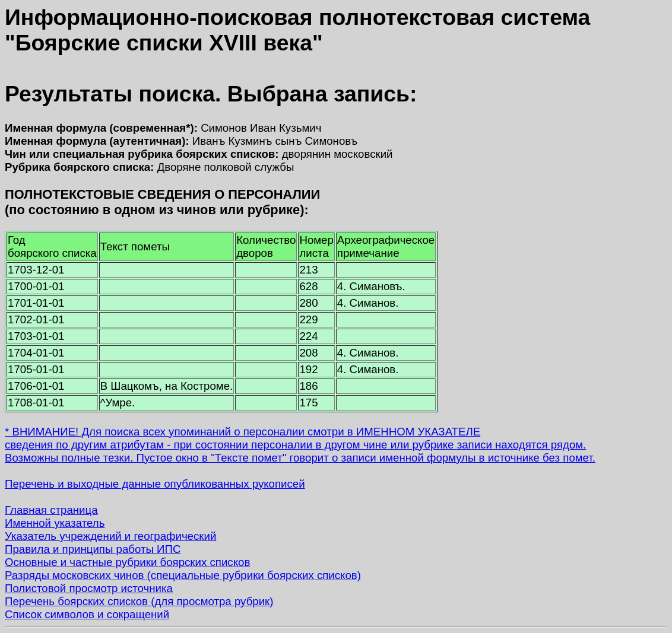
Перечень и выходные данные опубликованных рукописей (155, 484)
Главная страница (51, 510)
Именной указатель (55, 523)
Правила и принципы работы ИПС (93, 549)
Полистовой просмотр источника (89, 588)
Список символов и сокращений (87, 614)
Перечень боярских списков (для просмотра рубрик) (139, 601)
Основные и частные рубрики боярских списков (127, 562)
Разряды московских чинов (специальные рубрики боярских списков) (183, 575)
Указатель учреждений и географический (110, 536)
